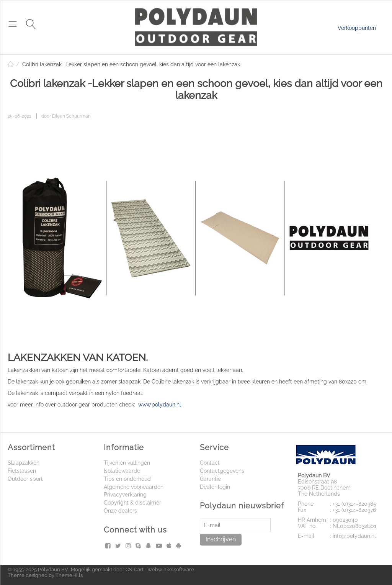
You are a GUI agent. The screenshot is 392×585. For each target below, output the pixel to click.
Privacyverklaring (125, 495)
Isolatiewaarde (122, 471)
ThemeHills (69, 575)
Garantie (210, 479)
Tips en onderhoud (127, 479)
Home (11, 64)
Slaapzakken (24, 463)
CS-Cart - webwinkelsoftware (160, 569)
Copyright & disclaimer (132, 503)
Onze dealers (120, 511)
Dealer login (215, 487)
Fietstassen (22, 471)
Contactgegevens (222, 471)
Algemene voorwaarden (134, 487)
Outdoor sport (25, 479)
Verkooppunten (357, 28)
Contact (210, 463)
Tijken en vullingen (127, 463)
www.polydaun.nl (160, 405)
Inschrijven (221, 539)
